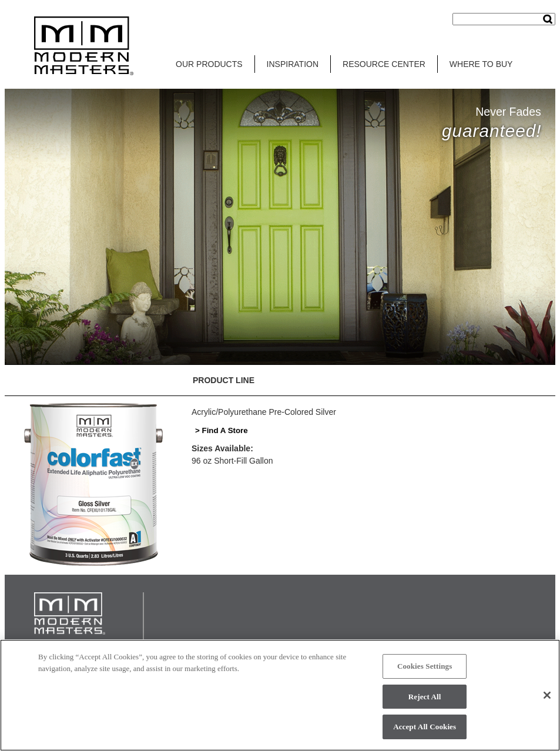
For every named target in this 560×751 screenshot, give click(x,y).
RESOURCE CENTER (384, 64)
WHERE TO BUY (481, 64)
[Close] (547, 695)
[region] (280, 695)
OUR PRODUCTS (209, 64)
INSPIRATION (293, 64)
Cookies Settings (425, 666)
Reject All (425, 697)
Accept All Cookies (425, 727)
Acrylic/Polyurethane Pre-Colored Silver (264, 412)
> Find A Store (222, 430)
